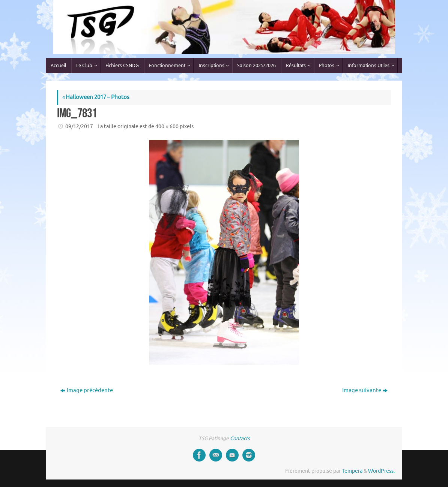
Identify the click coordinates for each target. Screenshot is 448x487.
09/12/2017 (79, 127)
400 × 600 (167, 127)
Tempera (352, 471)
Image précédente (87, 390)
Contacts (240, 438)
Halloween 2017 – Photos (96, 97)
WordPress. (381, 471)
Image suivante (365, 390)
